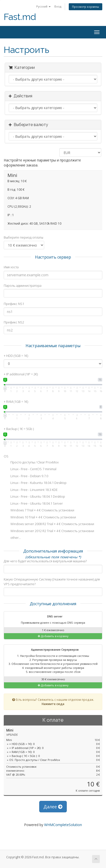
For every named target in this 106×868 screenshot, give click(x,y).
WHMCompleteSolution (63, 825)
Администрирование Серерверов (52, 650)
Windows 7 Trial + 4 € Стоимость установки (39, 511)
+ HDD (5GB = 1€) (16, 356)
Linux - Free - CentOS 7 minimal (30, 469)
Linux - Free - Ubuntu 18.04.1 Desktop (34, 497)
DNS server (52, 617)
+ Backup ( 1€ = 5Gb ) (19, 429)
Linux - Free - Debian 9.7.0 (26, 476)
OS (6, 456)
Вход (58, 6)
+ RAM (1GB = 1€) (16, 402)
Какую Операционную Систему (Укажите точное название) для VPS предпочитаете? (52, 582)
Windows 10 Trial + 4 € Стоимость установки (40, 518)
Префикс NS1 (14, 304)
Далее (53, 807)
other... (12, 538)
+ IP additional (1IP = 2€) (21, 374)
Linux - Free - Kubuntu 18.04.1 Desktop (35, 483)
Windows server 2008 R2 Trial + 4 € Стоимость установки (49, 524)
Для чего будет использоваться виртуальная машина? (45, 561)
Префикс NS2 (14, 322)
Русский (43, 6)
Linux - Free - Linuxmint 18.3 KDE (31, 490)
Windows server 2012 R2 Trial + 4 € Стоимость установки (49, 531)
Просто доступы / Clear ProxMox (31, 463)
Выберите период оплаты (23, 237)
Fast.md (20, 17)
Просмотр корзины (86, 7)
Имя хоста (11, 267)
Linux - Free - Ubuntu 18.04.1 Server (33, 504)
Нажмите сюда (53, 704)
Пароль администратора (23, 286)
